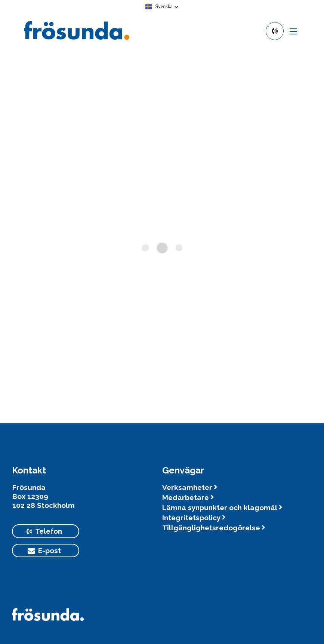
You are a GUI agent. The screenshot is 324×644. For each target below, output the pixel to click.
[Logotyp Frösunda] (48, 618)
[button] (162, 7)
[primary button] (275, 31)
